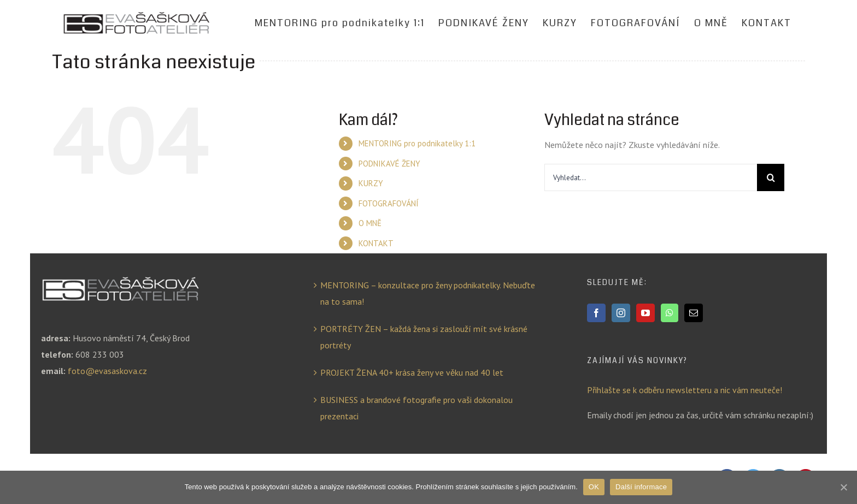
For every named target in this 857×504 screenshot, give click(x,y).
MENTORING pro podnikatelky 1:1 (417, 143)
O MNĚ (370, 223)
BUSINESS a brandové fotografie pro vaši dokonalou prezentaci (416, 408)
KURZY (371, 183)
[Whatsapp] (670, 313)
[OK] (843, 487)
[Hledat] (771, 177)
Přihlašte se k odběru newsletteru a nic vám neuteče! (685, 390)
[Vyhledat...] (651, 177)
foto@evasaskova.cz (107, 371)
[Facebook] (596, 313)
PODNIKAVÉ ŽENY (389, 164)
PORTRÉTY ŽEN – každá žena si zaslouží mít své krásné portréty (424, 337)
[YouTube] (645, 313)
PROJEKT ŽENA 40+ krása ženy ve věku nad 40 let (412, 372)
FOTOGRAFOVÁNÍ (389, 203)
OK (594, 487)
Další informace (641, 487)
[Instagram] (621, 313)
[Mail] (694, 313)
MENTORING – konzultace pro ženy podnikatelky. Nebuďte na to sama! (428, 293)
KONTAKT (376, 243)
